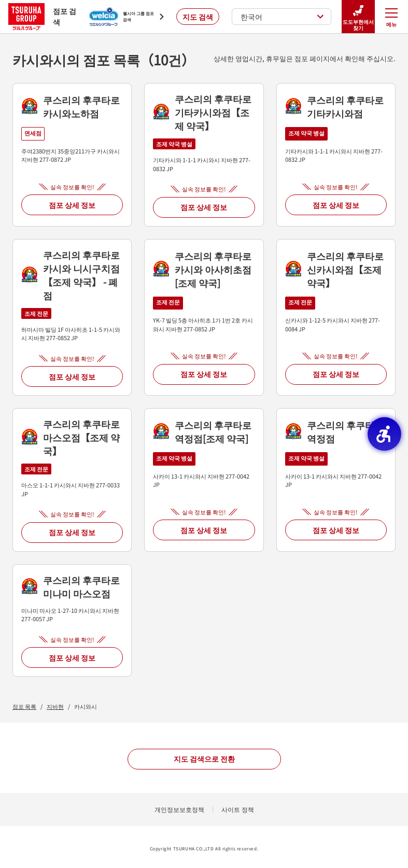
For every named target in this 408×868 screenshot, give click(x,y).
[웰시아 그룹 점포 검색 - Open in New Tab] (126, 17)
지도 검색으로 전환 (204, 759)
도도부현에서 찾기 (358, 17)
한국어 (282, 17)
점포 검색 (42, 16)
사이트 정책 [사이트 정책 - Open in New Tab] (238, 809)
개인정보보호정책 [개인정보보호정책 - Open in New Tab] (179, 809)
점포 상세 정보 (72, 205)
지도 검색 (198, 17)
